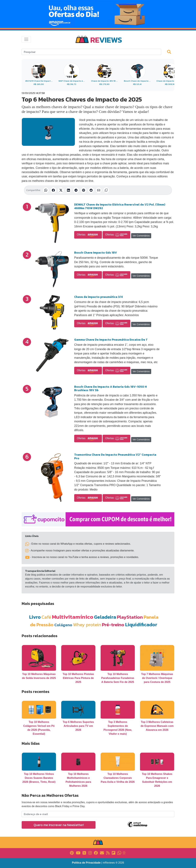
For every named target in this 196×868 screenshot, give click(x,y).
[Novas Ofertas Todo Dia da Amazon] (98, 14)
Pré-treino (113, 625)
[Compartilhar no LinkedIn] (68, 190)
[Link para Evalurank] (124, 853)
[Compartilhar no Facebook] (53, 190)
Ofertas (88, 235)
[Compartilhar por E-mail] (99, 190)
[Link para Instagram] (90, 853)
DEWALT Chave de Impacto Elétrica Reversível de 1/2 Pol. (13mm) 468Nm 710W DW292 (120, 206)
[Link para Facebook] (96, 853)
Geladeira (105, 617)
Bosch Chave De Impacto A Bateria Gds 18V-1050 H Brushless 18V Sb (110, 388)
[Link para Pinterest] (72, 853)
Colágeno (63, 625)
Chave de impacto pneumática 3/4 (98, 297)
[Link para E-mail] (102, 853)
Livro (35, 617)
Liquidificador (141, 625)
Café (46, 617)
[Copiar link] (106, 190)
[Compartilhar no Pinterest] (84, 190)
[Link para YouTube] (78, 853)
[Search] (91, 52)
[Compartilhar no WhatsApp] (46, 190)
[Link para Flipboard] (114, 853)
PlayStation (130, 617)
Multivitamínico (73, 617)
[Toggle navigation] (26, 39)
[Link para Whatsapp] (119, 853)
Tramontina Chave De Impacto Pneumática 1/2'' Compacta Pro (115, 456)
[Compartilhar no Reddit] (91, 190)
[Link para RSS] (108, 853)
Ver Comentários (141, 236)
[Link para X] (84, 853)
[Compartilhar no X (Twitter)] (61, 190)
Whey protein (87, 625)
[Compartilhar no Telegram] (76, 190)
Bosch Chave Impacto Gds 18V (96, 253)
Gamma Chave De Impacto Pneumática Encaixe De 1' (111, 340)
